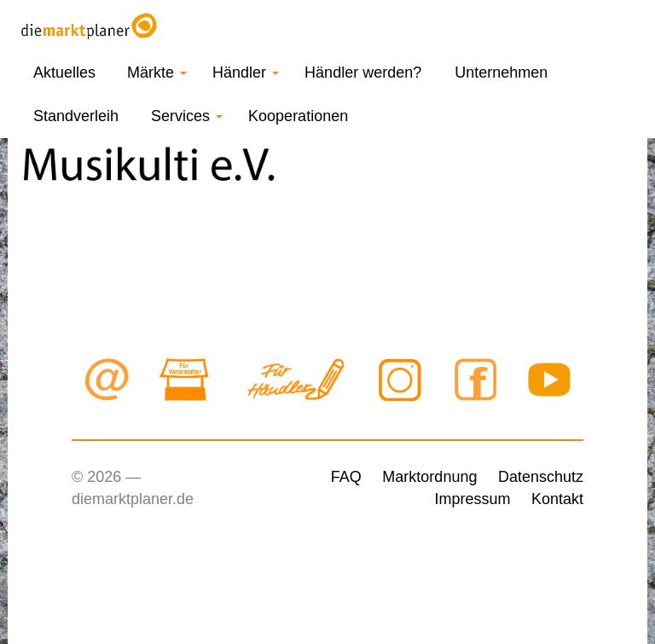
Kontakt (557, 499)
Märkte (157, 73)
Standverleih (76, 116)
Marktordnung (429, 477)
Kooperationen (298, 116)
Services (187, 116)
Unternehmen (501, 73)
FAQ (346, 477)
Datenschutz (541, 477)
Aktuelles (64, 73)
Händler (246, 73)
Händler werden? (363, 73)
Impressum (472, 499)
